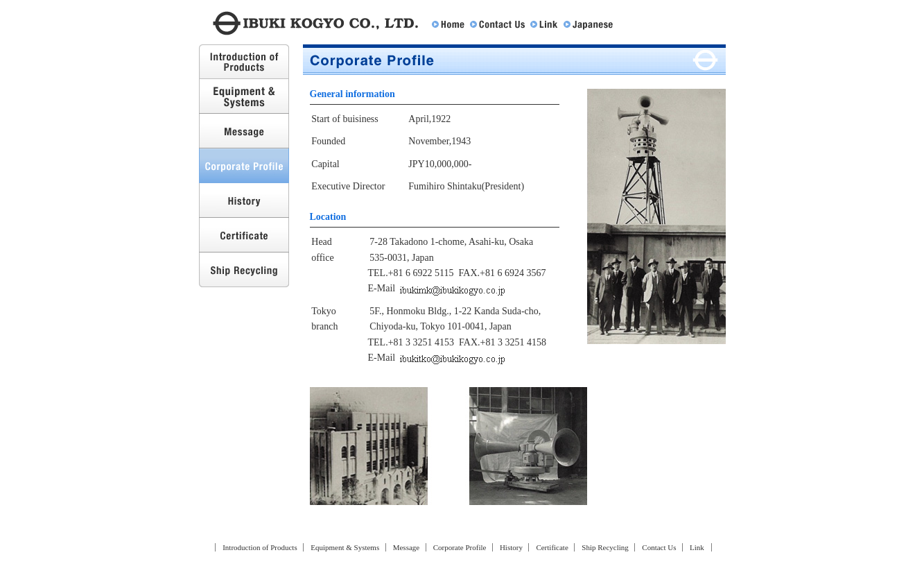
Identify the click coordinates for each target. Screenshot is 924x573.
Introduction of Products (244, 62)
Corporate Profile (460, 547)
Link (544, 25)
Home (448, 25)
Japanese (588, 25)
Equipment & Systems (244, 96)
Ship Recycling (244, 270)
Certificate (244, 235)
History (244, 200)
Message (244, 131)
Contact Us (497, 25)
